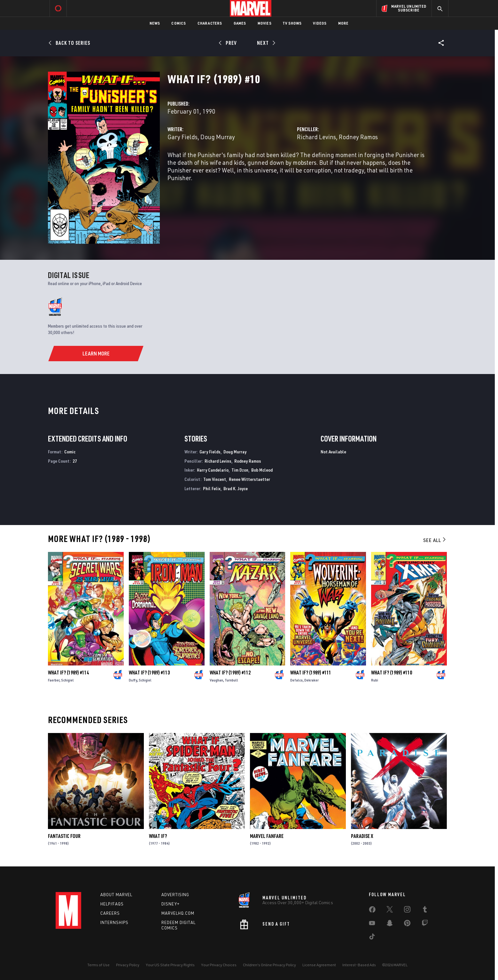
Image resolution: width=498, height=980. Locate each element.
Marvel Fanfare (267, 836)
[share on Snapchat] (390, 924)
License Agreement (319, 965)
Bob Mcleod (262, 470)
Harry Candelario (213, 470)
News (155, 23)
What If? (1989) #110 (392, 673)
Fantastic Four (64, 836)
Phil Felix (212, 488)
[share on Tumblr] (425, 911)
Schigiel (67, 680)
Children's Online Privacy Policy (269, 965)
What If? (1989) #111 (311, 673)
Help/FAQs (112, 904)
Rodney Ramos (358, 137)
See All (435, 540)
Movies (265, 23)
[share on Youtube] (372, 924)
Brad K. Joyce (236, 488)
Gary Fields (183, 137)
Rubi (375, 680)
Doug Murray (218, 137)
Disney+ (171, 904)
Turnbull (231, 680)
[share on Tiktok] (372, 938)
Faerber (54, 680)
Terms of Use (98, 965)
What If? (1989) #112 (230, 673)
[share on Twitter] (390, 911)
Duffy (133, 680)
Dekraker (311, 680)
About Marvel (116, 895)
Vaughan (216, 680)
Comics (179, 23)
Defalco (296, 680)
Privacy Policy (128, 965)
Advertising (175, 895)
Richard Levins (316, 137)
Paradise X (362, 836)
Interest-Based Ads (359, 965)
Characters (210, 23)
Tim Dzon (240, 470)
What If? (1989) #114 (68, 673)
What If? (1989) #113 (149, 673)
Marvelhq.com (178, 913)
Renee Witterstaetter (249, 479)
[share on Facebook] (372, 911)
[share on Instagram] (407, 911)
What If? (158, 836)
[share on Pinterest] (407, 924)
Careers (110, 913)
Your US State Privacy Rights (170, 965)
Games (240, 23)
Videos (320, 23)
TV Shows (292, 23)
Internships (114, 922)
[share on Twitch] (425, 924)
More (343, 23)
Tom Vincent (215, 479)
